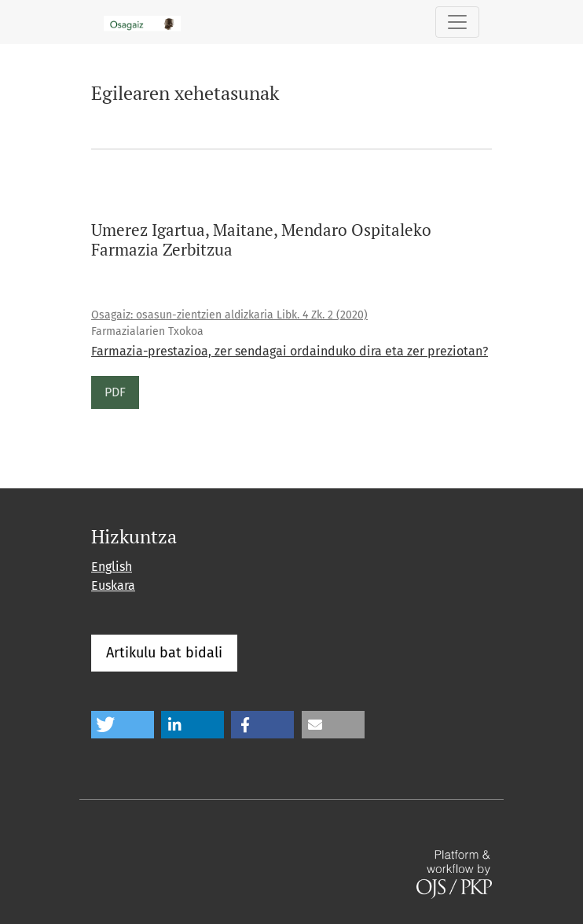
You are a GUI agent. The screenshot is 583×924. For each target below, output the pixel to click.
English (112, 567)
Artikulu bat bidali (164, 653)
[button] (123, 725)
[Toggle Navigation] (457, 22)
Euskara (113, 585)
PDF (115, 392)
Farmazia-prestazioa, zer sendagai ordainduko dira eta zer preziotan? (290, 351)
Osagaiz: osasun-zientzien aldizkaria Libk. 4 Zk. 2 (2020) (229, 315)
